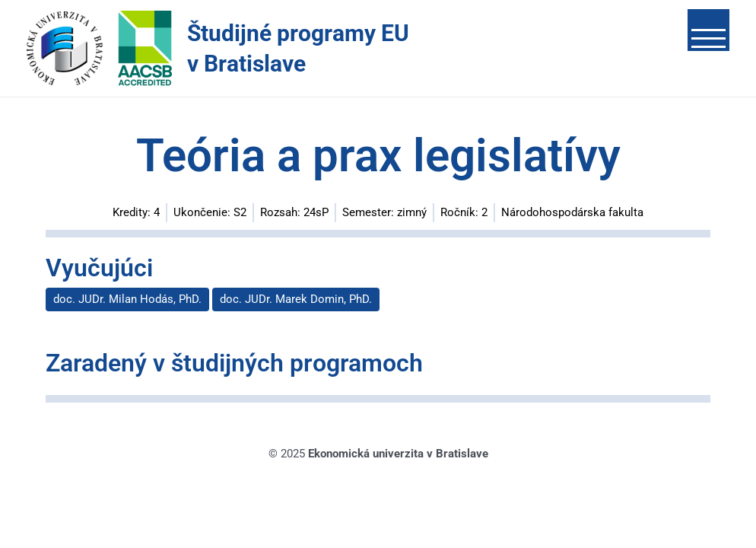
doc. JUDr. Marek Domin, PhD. (296, 299)
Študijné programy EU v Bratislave (298, 48)
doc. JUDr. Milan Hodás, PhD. (127, 299)
